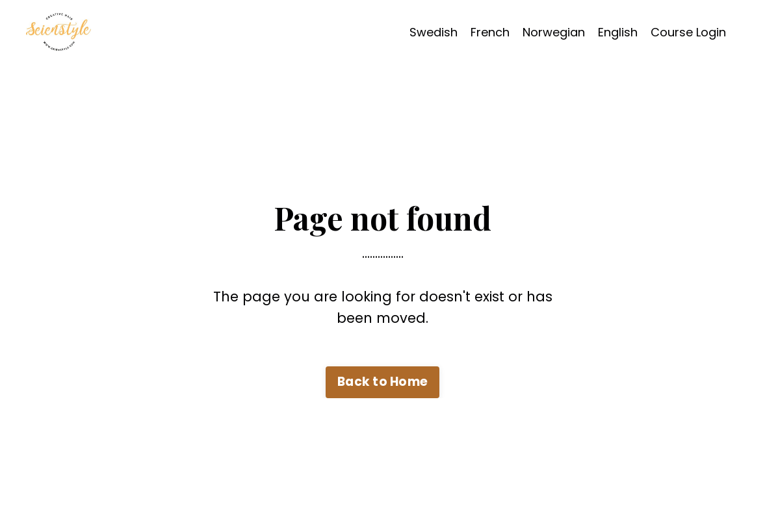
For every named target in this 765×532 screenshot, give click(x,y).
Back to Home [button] (382, 382)
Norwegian (554, 32)
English (618, 32)
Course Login (688, 32)
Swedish (434, 32)
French (490, 32)
